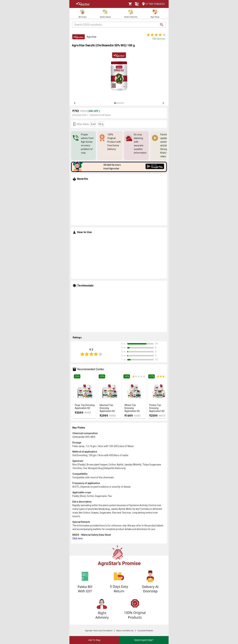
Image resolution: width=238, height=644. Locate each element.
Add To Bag (94, 640)
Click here (78, 538)
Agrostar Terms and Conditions (99, 631)
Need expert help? (144, 640)
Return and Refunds (125, 631)
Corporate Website (145, 631)
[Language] (137, 4)
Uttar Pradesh (152, 4)
